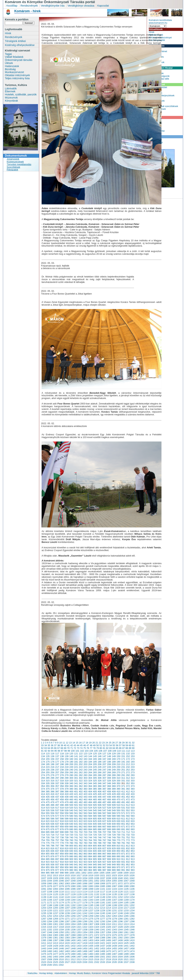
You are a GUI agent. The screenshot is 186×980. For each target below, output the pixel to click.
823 (85, 848)
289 (114, 775)
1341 (102, 930)
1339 (91, 930)
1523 (44, 962)
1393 (126, 938)
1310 (108, 924)
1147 (91, 897)
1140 (49, 897)
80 (101, 748)
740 (71, 837)
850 (119, 851)
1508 (49, 959)
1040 (120, 878)
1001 (78, 873)
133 (133, 754)
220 (71, 767)
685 (95, 829)
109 (114, 751)
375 (48, 789)
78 (94, 748)
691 (123, 829)
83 (110, 748)
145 (95, 756)
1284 (49, 921)
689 (114, 829)
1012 (49, 875)
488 (109, 802)
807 (104, 846)
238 (62, 770)
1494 (61, 957)
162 (81, 759)
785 (95, 843)
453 (133, 797)
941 (76, 865)
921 (76, 862)
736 (52, 837)
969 (114, 867)
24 (107, 743)
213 (133, 764)
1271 (67, 919)
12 (67, 743)
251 (123, 770)
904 (90, 859)
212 (128, 764)
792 (128, 843)
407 (104, 792)
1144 (73, 897)
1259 (91, 916)
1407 (114, 940)
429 (114, 794)
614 (43, 821)
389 (114, 789)
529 (114, 808)
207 (104, 764)
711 (123, 832)
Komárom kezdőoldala (160, 20)
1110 (61, 892)
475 (48, 802)
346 (100, 783)
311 (123, 778)
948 (109, 865)
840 (71, 851)
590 (119, 816)
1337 (79, 930)
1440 (120, 946)
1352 (73, 932)
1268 (49, 919)
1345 (126, 930)
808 (109, 846)
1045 (55, 881)
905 (95, 859)
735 (48, 837)
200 (71, 764)
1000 (72, 873)
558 (62, 813)
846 (100, 851)
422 (81, 794)
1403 (91, 940)
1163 (91, 900)
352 (128, 783)
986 (100, 870)
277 (57, 775)
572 (128, 813)
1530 (85, 962)
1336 (73, 930)
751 (123, 837)
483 (85, 802)
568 (109, 813)
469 (114, 799)
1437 (102, 946)
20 (94, 743)
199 (67, 764)
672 (128, 827)
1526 (61, 962)
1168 (120, 900)
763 (85, 840)
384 (90, 789)
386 (100, 789)
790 (119, 843)
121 (76, 754)
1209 (79, 908)
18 (87, 743)
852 (128, 851)
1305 (79, 924)
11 (64, 743)
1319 (67, 927)
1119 (114, 892)
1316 (49, 927)
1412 (49, 943)
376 (52, 789)
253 (133, 770)
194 (43, 764)
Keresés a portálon (17, 19)
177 (57, 762)
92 (46, 751)
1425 (126, 943)
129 (114, 754)
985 (95, 870)
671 (123, 827)
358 (62, 786)
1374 (108, 935)
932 (128, 862)
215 (48, 767)
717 (57, 835)
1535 (114, 962)
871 (123, 854)
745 (95, 837)
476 (52, 802)
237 (57, 770)
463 (85, 799)
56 (117, 745)
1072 (120, 883)
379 (67, 789)
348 (109, 783)
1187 (44, 905)
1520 (120, 959)
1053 (102, 881)
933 (133, 862)
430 (119, 794)
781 (76, 843)
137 (57, 756)
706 (100, 832)
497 (57, 805)
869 (114, 854)
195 (48, 764)
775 (48, 843)
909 (114, 859)
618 (62, 821)
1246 (108, 913)
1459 (44, 951)
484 (90, 802)
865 (95, 854)
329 (114, 781)
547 (104, 810)
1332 (49, 930)
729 (114, 835)
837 (57, 851)
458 (62, 799)
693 (133, 829)
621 (76, 821)
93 (49, 751)
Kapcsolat (103, 6)
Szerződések (13, 167)
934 (43, 865)
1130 (85, 894)
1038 (108, 878)
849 (114, 851)
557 (57, 813)
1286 (61, 921)
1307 (91, 924)
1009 (126, 873)
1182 (108, 903)
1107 (44, 892)
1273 (79, 919)
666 (100, 827)
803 (85, 846)
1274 (85, 919)
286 (100, 775)
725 (95, 835)
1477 (55, 954)
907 (104, 859)
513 (133, 805)
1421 (102, 943)
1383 (67, 938)
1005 (102, 873)
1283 (44, 921)
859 (67, 854)
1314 (132, 924)
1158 (61, 900)
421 (76, 794)
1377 (126, 935)
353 (133, 783)
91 (42, 751)
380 (71, 789)
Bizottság (10, 69)
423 (85, 794)
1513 (79, 959)
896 (52, 859)
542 (81, 810)
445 (95, 797)
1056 (120, 881)
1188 (49, 905)
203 (85, 764)
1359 (114, 932)
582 (81, 816)
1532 (97, 962)
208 (109, 764)
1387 (91, 938)
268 (109, 772)
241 (76, 770)
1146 (85, 897)
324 (90, 781)
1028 (49, 878)
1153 (126, 897)
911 (123, 859)
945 (95, 865)
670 (119, 827)
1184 (120, 903)
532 (128, 808)
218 (62, 767)
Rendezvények (29, 6)
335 (48, 783)
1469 (102, 951)
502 (81, 805)
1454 (108, 948)
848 (109, 851)
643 (85, 824)
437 (57, 797)
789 (114, 843)
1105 (126, 889)
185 (95, 762)
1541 (55, 965)
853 (133, 851)
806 (100, 846)
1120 (120, 892)
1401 (79, 940)
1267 (44, 919)
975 (48, 870)
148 (109, 756)
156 (52, 759)
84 (114, 748)
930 (119, 862)
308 (109, 778)
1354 (85, 932)
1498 (85, 957)
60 (130, 745)
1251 (44, 916)
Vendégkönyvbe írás (53, 6)
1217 (126, 908)
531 (123, 808)
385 (95, 789)
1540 (49, 965)
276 (52, 775)
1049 (79, 881)
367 (104, 786)
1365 (55, 935)
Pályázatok (12, 170)
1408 (120, 940)
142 (81, 756)
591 (123, 816)
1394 (132, 938)
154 (43, 759)
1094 (61, 889)
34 (46, 745)
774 (43, 843)
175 (48, 762)
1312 (120, 924)
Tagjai (8, 54)
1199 (114, 905)
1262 (108, 916)
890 (119, 856)
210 (119, 764)
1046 (61, 881)
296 (52, 778)
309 (114, 778)
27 (117, 743)
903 (85, 859)
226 (100, 767)
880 (71, 856)
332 (128, 781)
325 (95, 781)
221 (76, 767)
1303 (67, 924)
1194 (85, 905)
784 (90, 843)
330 (119, 781)
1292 (97, 921)
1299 (44, 924)
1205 (55, 908)
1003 (90, 873)
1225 (79, 911)
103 (87, 751)
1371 (91, 935)
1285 (55, 921)
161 (76, 759)
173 (133, 759)
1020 (97, 875)
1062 (61, 883)
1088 (120, 886)
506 (100, 805)
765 (95, 840)
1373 (102, 935)
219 (67, 767)
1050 (85, 881)
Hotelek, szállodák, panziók (21, 94)
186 (100, 762)
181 (76, 762)
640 (71, 824)
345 (95, 783)
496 (52, 805)
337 (57, 783)
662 (81, 827)
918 (62, 862)
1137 (126, 894)
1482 (85, 954)
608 (109, 819)
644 (90, 824)
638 (62, 824)
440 (71, 797)
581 (76, 816)
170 (119, 759)
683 (85, 829)
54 (110, 745)
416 (52, 794)
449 (114, 797)
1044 (49, 881)
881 (76, 856)
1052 (97, 881)
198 (62, 764)
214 (43, 767)
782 (81, 843)
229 (114, 767)
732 (128, 835)
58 (124, 745)
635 (48, 824)
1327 (114, 927)
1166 (108, 900)
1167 (114, 900)
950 (119, 865)
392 (128, 789)
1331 (44, 930)
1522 (132, 959)
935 (48, 865)
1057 (126, 881)
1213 (102, 908)
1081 (79, 886)
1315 (44, 927)
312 (128, 778)
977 (57, 870)
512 (128, 805)
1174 (61, 903)
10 (60, 743)
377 (57, 789)
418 (62, 794)
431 (123, 794)
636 (52, 824)
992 (128, 870)
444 (90, 797)
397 (57, 792)
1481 (79, 954)
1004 (96, 873)
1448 (73, 948)
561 (76, 813)
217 (57, 767)
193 (133, 762)
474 (43, 802)
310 (119, 778)
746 (100, 837)
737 (57, 837)
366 (100, 786)
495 (48, 805)
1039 (114, 878)
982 (81, 870)
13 (70, 743)
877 (57, 856)
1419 (91, 943)
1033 (79, 878)
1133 (102, 894)
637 (57, 824)
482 (81, 802)
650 (119, 824)
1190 (61, 905)
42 (72, 745)
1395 (44, 940)
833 (133, 848)
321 (76, 781)
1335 (67, 930)
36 (52, 745)
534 (43, 810)
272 (128, 772)
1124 (49, 894)
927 (104, 862)
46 (84, 745)
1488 (120, 954)
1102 (108, 889)
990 (119, 870)
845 (95, 851)
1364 (49, 935)
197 (57, 764)
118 (62, 754)
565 (95, 813)
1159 (67, 900)
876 (52, 856)
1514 (85, 959)
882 (81, 856)
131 (123, 754)
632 (128, 821)
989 (114, 870)
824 (90, 848)
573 (133, 813)
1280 (120, 919)
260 (71, 772)
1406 (108, 940)
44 (78, 745)
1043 (44, 881)
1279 (114, 919)
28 (120, 743)
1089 (126, 886)
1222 (61, 911)
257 (57, 772)
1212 (97, 908)
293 (133, 775)
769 (114, 840)
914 (43, 862)
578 (62, 816)
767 (104, 840)
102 (82, 751)
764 (90, 840)
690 (119, 829)
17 (84, 743)
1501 (102, 957)
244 (90, 770)
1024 (120, 875)
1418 (85, 943)
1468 (97, 951)
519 (67, 808)
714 (43, 835)
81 (104, 748)
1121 (126, 892)
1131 (91, 894)
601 (76, 819)
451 (123, 797)
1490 (132, 954)
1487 (114, 954)
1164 (97, 900)
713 (133, 832)
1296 (120, 921)
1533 (102, 962)
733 (133, 835)
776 (52, 843)
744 (90, 837)
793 (133, 843)
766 (100, 840)
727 (104, 835)
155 (48, 759)
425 (95, 794)
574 (43, 816)
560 (71, 813)
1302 (61, 924)
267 (104, 772)
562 (81, 813)
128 (109, 754)
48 (91, 745)
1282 (132, 919)
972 (128, 867)
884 (90, 856)
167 (104, 759)
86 (120, 748)
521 (76, 808)
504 (90, 805)
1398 (61, 940)
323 (85, 781)
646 (100, 824)
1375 (114, 935)
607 (104, 819)
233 (133, 767)
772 (128, 840)
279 (67, 775)
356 (52, 786)
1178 (85, 903)
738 (62, 837)
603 (85, 819)
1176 (73, 903)
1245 (102, 913)
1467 (91, 951)
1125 (55, 894)
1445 (55, 948)
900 (71, 859)
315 (48, 781)
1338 (85, 930)
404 (90, 792)
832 (128, 848)
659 (67, 827)
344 (90, 783)
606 (100, 819)
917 (57, 862)
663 (85, 827)
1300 (49, 924)
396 (52, 792)
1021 (102, 875)
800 (71, 846)
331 (123, 781)
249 (114, 770)
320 (71, 781)
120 (71, 754)
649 (114, 824)
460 (71, 799)
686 (100, 829)
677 (57, 829)
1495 (67, 957)
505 (95, 805)
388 (109, 789)
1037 (102, 878)
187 (104, 762)
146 (100, 756)
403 (85, 792)
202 (81, 764)
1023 (114, 875)
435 (48, 797)
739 (67, 837)
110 (119, 751)
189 (114, 762)
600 (71, 819)
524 (90, 808)
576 (52, 816)
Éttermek (10, 91)
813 (133, 846)
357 (57, 786)
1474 (132, 951)
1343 (114, 930)
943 (85, 865)
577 (57, 816)
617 (57, 821)
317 (57, 781)
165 (95, 759)
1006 (108, 873)
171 (123, 759)
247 (104, 770)
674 (43, 829)
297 (57, 778)
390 (119, 789)
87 (124, 748)
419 (67, 794)
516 (52, 808)
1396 (49, 940)
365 (95, 786)
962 (81, 867)
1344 (120, 930)
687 (104, 829)
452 (128, 797)
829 (114, 848)
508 (109, 805)
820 (71, 848)
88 (127, 748)
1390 (108, 938)
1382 (61, 938)
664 (90, 827)
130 (119, 754)
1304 (73, 924)
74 (81, 748)
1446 (61, 948)
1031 (67, 878)
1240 (73, 913)
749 (114, 837)
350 (119, 783)
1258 (85, 916)
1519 (114, 959)
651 (123, 824)
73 (78, 748)
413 (133, 792)
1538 (132, 962)
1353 (79, 932)
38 (58, 745)
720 (71, 835)
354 (43, 786)
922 (81, 862)
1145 (79, 897)
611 (123, 819)
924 (90, 862)
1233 (126, 911)
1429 (55, 946)
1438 (108, 946)
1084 (97, 886)
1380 (49, 938)
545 (95, 810)
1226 (85, 911)
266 (100, 772)
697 (57, 832)
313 (133, 778)
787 (104, 843)
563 (85, 813)
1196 (97, 905)
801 (76, 846)
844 (90, 851)
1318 (61, 927)
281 (76, 775)
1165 (102, 900)
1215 (114, 908)
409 (114, 792)
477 (57, 802)
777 (57, 843)
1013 (55, 875)
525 (95, 808)
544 (90, 810)
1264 (120, 916)
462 (81, 799)
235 (48, 770)
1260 (97, 916)
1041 (126, 878)
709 (114, 832)
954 (43, 867)
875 (48, 856)
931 (123, 862)
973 (133, 867)
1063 (67, 883)
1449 (79, 948)
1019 (91, 875)
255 (48, 772)
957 (57, 867)
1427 (44, 946)
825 (95, 848)
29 (123, 743)
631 (123, 821)
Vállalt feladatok (14, 57)
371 (123, 786)
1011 (44, 875)
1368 (73, 935)
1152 (120, 897)
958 (62, 867)
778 (62, 843)
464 (90, 799)
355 (48, 786)
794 (43, 846)
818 (62, 848)
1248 (120, 913)
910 (119, 859)
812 (128, 846)
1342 (108, 930)
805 (95, 846)
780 (71, 843)
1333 (55, 930)
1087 (114, 886)
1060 (49, 883)
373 (133, 786)
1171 (44, 903)
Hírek (8, 33)
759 (67, 840)
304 (90, 778)
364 (90, 786)
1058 (132, 881)
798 (62, 846)
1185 (126, 903)
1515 (91, 959)
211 (123, 764)
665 (95, 827)
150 (119, 756)
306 (100, 778)
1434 (85, 946)
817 (57, 848)
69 (65, 748)
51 (101, 745)
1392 (120, 938)
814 (43, 848)
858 (62, 854)
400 (71, 792)
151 (123, 756)
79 (98, 748)
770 (119, 840)
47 (88, 745)
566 (100, 813)
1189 (55, 905)
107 (105, 751)
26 (113, 743)
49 (94, 745)
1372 (97, 935)
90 (133, 748)
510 (119, 805)
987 (104, 870)
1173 (55, 903)
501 (76, 805)
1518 (108, 959)
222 (81, 767)
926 (100, 862)
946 (100, 865)
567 (104, 813)
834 (43, 851)
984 (90, 870)
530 (119, 808)
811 (123, 846)
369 (114, 786)
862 (81, 854)
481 (76, 802)
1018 (85, 875)
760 (71, 840)
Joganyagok (13, 159)
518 (62, 808)
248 (109, 770)
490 (119, 802)
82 (107, 748)
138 (62, 756)
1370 (85, 935)
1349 (55, 932)
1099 (91, 889)
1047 (67, 881)
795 (48, 846)
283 (85, 775)
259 (67, 772)
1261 (102, 916)
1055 (114, 881)
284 (90, 775)
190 (119, 762)
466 (100, 799)
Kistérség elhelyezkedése (20, 45)
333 (133, 781)
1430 (61, 946)
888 (109, 856)
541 (76, 810)
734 (43, 837)
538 (62, 810)
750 (119, 837)
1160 (73, 900)
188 (109, 762)
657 (57, 827)
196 (52, 764)
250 (119, 770)
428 (109, 794)
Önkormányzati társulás (19, 60)
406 (100, 792)
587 (104, 816)
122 (81, 754)
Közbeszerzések (15, 162)
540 (71, 810)
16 (80, 743)
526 (100, 808)
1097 (79, 889)
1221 (55, 911)
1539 (44, 965)
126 (100, 754)
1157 (55, 900)
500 (71, 805)
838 (62, 851)
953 (133, 865)
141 (76, 756)
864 (90, 854)
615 (48, 821)
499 (67, 805)
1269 (55, 919)
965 (95, 867)
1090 (132, 886)
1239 (67, 913)
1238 (61, 913)
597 (57, 819)
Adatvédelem (61, 973)
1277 (102, 919)
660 (71, 827)
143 (85, 756)
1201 (126, 905)
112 (128, 751)
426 (100, 794)
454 (43, 799)
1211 (91, 908)
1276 (97, 919)
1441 (126, 946)
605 (95, 819)
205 (95, 764)
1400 (73, 940)
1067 (91, 883)
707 (104, 832)
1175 (67, 903)
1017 (79, 875)
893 (133, 856)
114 (43, 754)
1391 (114, 938)
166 (100, 759)
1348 (49, 932)
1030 (61, 878)
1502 (108, 957)
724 (90, 835)
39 (62, 745)
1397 (55, 940)
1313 (126, 924)
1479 (67, 954)
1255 (67, 916)
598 (62, 819)
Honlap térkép (46, 973)
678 (62, 829)
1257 (79, 916)
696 (52, 832)
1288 (73, 921)
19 (90, 743)
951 (123, 865)
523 (85, 808)
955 (48, 867)
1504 (120, 957)
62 (42, 748)
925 (95, 862)
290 (119, 775)
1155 (44, 900)
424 (90, 794)
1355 (91, 932)
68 (62, 748)
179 (67, 762)
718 (62, 835)
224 (90, 767)
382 (81, 789)
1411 (44, 943)
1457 (126, 948)
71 (72, 748)
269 (114, 772)
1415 (67, 943)
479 (67, 802)
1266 (132, 916)
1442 (132, 946)
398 (62, 792)
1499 (91, 957)
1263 (114, 916)
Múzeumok (11, 98)
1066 (85, 883)
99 (69, 751)
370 (119, 786)
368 (109, 786)
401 (76, 792)
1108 (49, 892)
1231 (114, 911)
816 (52, 848)
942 (81, 865)
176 (52, 762)
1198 (108, 905)
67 (58, 748)
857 (57, 854)
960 (71, 867)
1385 (79, 938)
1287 (67, 921)
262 (81, 772)
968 (109, 867)
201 (76, 764)
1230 (108, 911)
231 (123, 767)
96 (59, 751)
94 (52, 751)
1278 (108, 919)
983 (85, 870)
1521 (126, 959)
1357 (102, 932)
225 (95, 767)
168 (109, 759)
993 (133, 870)
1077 (55, 886)
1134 (108, 894)
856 (52, 854)
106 (100, 751)
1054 (108, 881)
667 (104, 827)
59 (127, 745)
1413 (55, 943)
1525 (55, 962)
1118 (108, 892)
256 (52, 772)
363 (85, 786)
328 (109, 781)
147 (104, 756)
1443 (44, 948)
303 (85, 778)
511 (123, 805)
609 (114, 819)
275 (48, 775)
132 (128, 754)
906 (100, 859)
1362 (132, 932)
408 (109, 792)
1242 (85, 913)
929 (114, 862)
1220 (49, 911)
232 (128, 767)
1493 (55, 957)
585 (95, 816)
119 (67, 754)
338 (62, 783)
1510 (61, 959)
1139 (44, 897)
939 (67, 865)
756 (52, 840)
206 (100, 764)
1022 (108, 875)
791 (123, 843)
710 (119, 832)
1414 (61, 943)
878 (62, 856)
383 (85, 789)
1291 (91, 921)
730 (119, 835)
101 (77, 751)
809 (114, 846)
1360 (120, 932)
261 (76, 772)
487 (104, 802)
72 (75, 748)
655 (48, 827)
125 (95, 754)
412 (128, 792)
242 (81, 770)
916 (52, 862)
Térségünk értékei (15, 41)
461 (76, 799)
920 (71, 862)
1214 (108, 908)
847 (104, 851)
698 (62, 832)
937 (57, 865)
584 (90, 816)
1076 (49, 886)
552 (128, 810)
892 (128, 856)
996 (52, 873)
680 (71, 829)
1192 (73, 905)
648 (109, 824)
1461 (55, 951)
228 (109, 767)
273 (133, 772)
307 (104, 778)
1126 (61, 894)
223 (85, 767)
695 (48, 832)
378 (62, 789)
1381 (55, 938)
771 (123, 840)
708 (109, 832)
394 (43, 792)
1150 (108, 897)
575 (48, 816)
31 (130, 743)
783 (85, 843)
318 (62, 781)
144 (90, 756)
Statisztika (33, 973)
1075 (44, 886)
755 (48, 840)
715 (48, 835)
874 (43, 856)
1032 (73, 878)
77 (91, 748)
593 (133, 816)
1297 (126, 921)
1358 (108, 932)
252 (128, 770)
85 (117, 748)
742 (81, 837)
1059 (44, 883)
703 (85, 832)
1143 (67, 897)
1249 (126, 913)
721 (76, 835)
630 (119, 821)
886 (100, 856)
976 (52, 870)
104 (91, 751)
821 (76, 848)
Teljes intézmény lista (17, 78)
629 (114, 821)
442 (81, 797)
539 (67, 810)
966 (100, 867)
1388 (97, 938)
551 (123, 810)
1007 (114, 873)
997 (57, 873)
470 (119, 799)
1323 (91, 927)
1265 (126, 916)
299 (67, 778)
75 (84, 748)
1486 (108, 954)
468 (109, 799)
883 (85, 856)
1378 (132, 935)
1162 (85, 900)
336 (52, 783)
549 (114, 810)
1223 (67, 911)
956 (52, 867)
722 (81, 835)
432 (128, 794)
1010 (132, 873)
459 (67, 799)
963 (85, 867)
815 (48, 848)
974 (43, 870)
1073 (126, 883)
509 (114, 805)
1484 (97, 954)
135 (48, 756)
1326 (108, 927)
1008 (120, 873)
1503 (114, 957)
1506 (132, 957)
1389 (102, 938)
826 (100, 848)
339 (67, 783)
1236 (49, 913)
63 (46, 748)
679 (67, 829)
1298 (132, 921)
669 (114, 827)
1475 (44, 954)
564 (90, 813)
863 (85, 854)
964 (90, 867)
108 (110, 751)
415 (48, 794)
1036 (97, 878)
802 (81, 846)
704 (90, 832)
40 (65, 745)
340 (71, 783)
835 (48, 851)
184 (90, 762)
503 (85, 805)
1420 (97, 943)
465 (95, 799)
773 (133, 840)
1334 (61, 930)
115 (48, 754)
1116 (97, 892)
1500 (97, 957)
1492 (49, 957)
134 (43, 756)
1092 (49, 889)
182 (81, 762)
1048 (73, 881)
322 (81, 781)
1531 (91, 962)
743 (85, 837)
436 (52, 797)
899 (67, 859)
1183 (114, 903)
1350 (61, 932)
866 (100, 854)
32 (133, 743)
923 (85, 862)
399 (67, 792)
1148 (97, 897)
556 (52, 813)
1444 (49, 948)
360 (71, 786)
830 (119, 848)
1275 (91, 919)
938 (62, 865)
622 (81, 821)
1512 (73, 959)
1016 (73, 875)
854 (43, 854)
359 (67, 786)
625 (95, 821)
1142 (61, 897)
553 (133, 810)
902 (81, 859)
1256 (73, 916)
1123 (44, 894)
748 (109, 837)
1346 (132, 930)
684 (90, 829)
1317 (55, 927)
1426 (132, 943)
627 (104, 821)
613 (133, 819)
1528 (73, 962)
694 (43, 832)
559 (67, 813)
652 (128, 824)
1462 (61, 951)
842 (81, 851)
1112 (73, 892)
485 (95, 802)
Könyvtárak (11, 101)
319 (67, 781)
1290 (85, 921)
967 (104, 867)
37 (55, 745)
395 (48, 792)
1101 (102, 889)
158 (62, 759)
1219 (44, 911)
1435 (91, 946)
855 (48, 854)
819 (67, 848)
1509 (55, 959)
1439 (114, 946)
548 (109, 810)
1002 (84, 873)
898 (62, 859)
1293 (102, 921)
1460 (49, 951)
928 (109, 862)
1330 (132, 927)
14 (74, 743)
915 (48, 862)
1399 (67, 940)
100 (73, 751)
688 (109, 829)
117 (57, 754)
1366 (61, 935)
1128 (73, 894)
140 (71, 756)
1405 (102, 940)
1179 (91, 903)
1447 (67, 948)
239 (67, 770)
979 (67, 870)
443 (85, 797)
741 (76, 837)
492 (128, 802)
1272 (73, 919)
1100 (97, 889)
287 (104, 775)
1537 (126, 962)
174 (43, 762)
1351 (67, 932)
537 (57, 810)
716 (52, 835)
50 (98, 745)
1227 (91, 911)
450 (119, 797)
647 (104, 824)
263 (85, 772)
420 (71, 794)
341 (76, 783)
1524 (49, 962)
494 (43, 805)
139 (67, 756)
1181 (102, 903)
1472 (120, 951)
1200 (120, 905)
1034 (85, 878)
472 (128, 799)
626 (100, 821)
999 (67, 873)
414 (43, 794)
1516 (97, 959)
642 (81, 824)
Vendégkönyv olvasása (81, 6)
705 (95, 832)
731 (123, 835)
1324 (97, 927)
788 (109, 843)
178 (62, 762)
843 (85, 851)
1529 (79, 962)
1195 (91, 905)
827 (104, 848)
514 (43, 808)
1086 (108, 886)
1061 (55, 883)
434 (43, 797)
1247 (114, 913)
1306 (85, 924)
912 (128, 859)
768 (109, 840)
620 (71, 821)
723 (85, 835)
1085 (102, 886)
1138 (132, 894)
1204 (49, 908)
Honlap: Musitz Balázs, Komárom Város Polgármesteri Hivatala (99, 973)
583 (85, 816)
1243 (91, 913)
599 (67, 819)
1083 (91, 886)
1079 (67, 886)
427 (104, 794)
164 (90, 759)
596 (52, 819)
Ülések (9, 63)
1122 (132, 892)
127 (104, 754)
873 (133, 854)
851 (123, 851)
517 (57, 808)
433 (133, 794)
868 (109, 854)
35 (49, 745)
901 (76, 859)
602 (81, 819)
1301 (55, 924)
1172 (49, 903)
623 (85, 821)
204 (90, 764)
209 (114, 764)
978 (62, 870)
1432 (73, 946)
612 (128, 819)
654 (43, 827)
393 (133, 789)
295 (48, 778)
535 (48, 810)
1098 (85, 889)
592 (128, 816)
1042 (132, 878)
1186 (132, 903)
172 (128, 759)
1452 (97, 948)
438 (62, 797)
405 (95, 792)
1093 (55, 889)
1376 (120, 935)
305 (95, 778)
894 (43, 859)
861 (76, 854)
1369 (79, 935)
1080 (73, 886)
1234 (132, 911)
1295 (114, 921)
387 (104, 789)
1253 (55, 916)
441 (76, 797)
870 (119, 854)
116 (52, 754)
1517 (102, 959)
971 (123, 867)
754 (43, 840)
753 (133, 837)
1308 (97, 924)
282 (81, 775)
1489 (126, 954)
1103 (114, 889)
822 (81, 848)
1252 (49, 916)
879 (67, 856)
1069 (102, 883)
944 (90, 865)
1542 (61, 965)
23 (103, 743)
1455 (114, 948)
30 (127, 743)
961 (76, 867)
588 (109, 816)
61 (133, 745)
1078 (61, 886)
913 (133, 859)
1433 (79, 946)
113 (133, 751)
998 (62, 873)
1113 (79, 892)
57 (120, 745)
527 (104, 808)
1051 (91, 881)
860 (71, 854)
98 (66, 751)
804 (90, 846)
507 (104, 805)
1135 (114, 894)
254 (43, 772)
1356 (97, 932)
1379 (44, 938)
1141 (55, 897)
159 (67, 759)
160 (71, 759)
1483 (91, 954)
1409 (126, 940)
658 (62, 827)
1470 (108, 951)
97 (62, 751)
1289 (79, 921)
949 (114, 865)
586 (100, 816)
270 (119, 772)
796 (52, 846)
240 (71, 770)
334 (43, 783)
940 (71, 865)
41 (68, 745)
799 (67, 846)
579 (67, 816)
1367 (67, 935)
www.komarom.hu (158, 23)
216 (52, 767)
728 (109, 835)
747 (104, 837)
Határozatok (12, 66)
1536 (120, 962)
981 (76, 870)
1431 (67, 946)
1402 (85, 940)
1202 (132, 905)
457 (57, 799)
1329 (126, 927)
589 (114, 816)
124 (90, 754)
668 (109, 827)
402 (81, 792)
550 (119, 810)
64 (49, 748)
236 (52, 770)
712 (128, 832)
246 (100, 770)
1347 (44, 932)
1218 (132, 908)
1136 (120, 894)
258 (62, 772)
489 (114, 802)
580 (71, 816)
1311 (114, 924)
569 (114, 813)
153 (133, 756)
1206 (61, 908)
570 (119, 813)
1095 (67, 889)
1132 (97, 894)
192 (128, 762)
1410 (132, 940)
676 (52, 829)
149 (114, 756)
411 (123, 792)
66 (55, 748)
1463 (67, 951)
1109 (55, 892)
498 (62, 805)
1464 (73, 951)
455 (48, 799)
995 (48, 873)
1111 (67, 892)
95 (56, 751)
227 (104, 767)
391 (123, 789)
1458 (132, 948)
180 (71, 762)
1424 (120, 943)
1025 (126, 875)
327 (104, 781)
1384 (73, 938)
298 (62, 778)
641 (76, 824)
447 (104, 797)
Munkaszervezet (14, 72)
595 (48, 819)
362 (81, 786)
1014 (61, 875)
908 (109, 859)
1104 (120, 889)
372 (128, 786)
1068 (97, 883)
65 (52, 748)
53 (107, 745)
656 (52, 827)
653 (133, 824)
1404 (97, 940)
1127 (67, 894)
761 (76, 840)
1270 (61, 919)
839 (67, 851)
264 (90, 772)
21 (97, 743)
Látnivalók (11, 88)
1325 (102, 927)
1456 (120, 948)
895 (48, 859)
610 (119, 819)
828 (109, 848)
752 (128, 837)
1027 (44, 878)
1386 (85, 938)
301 (76, 778)
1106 (132, 889)
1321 (79, 927)
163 (85, 759)
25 (110, 743)
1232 (120, 911)
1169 (126, 900)
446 (100, 797)
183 (85, 762)
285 (95, 775)
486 (100, 802)
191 (123, 762)
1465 (79, 951)
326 (100, 781)
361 (76, 786)
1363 (44, 935)
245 (95, 770)
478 (62, 802)
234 (43, 770)
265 (95, 772)
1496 (73, 957)
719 (67, 835)
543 (85, 810)
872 (128, 854)
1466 (85, 951)
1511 (67, 959)
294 (43, 778)
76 (88, 748)
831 (123, 848)
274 (43, 775)
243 (85, 770)
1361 (126, 932)
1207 (67, 908)
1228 (97, 911)
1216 (120, 908)
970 (119, 867)
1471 (114, 951)
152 (128, 756)
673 (133, 827)
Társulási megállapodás (19, 164)
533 (133, 808)
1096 (73, 889)
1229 (102, 911)
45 (81, 745)
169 (114, 759)
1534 (108, 962)
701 (76, 832)
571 (123, 813)
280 (71, 775)
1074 (132, 883)
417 (57, 794)
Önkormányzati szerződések (163, 106)
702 (81, 832)
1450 (85, 948)
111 (123, 751)
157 (57, 759)
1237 (55, 913)
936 (52, 865)
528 (109, 808)
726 (100, 835)
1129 (79, 894)
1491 (44, 957)
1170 (132, 900)
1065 (79, 883)
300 (71, 778)
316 (52, 781)
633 (133, 821)
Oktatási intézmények (17, 75)
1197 (102, 905)
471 (123, 799)
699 (67, 832)
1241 (79, 913)
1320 (73, 927)
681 (76, 829)
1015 (67, 875)
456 (52, 799)
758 (62, 840)
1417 (79, 943)
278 (62, 775)
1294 (108, 921)
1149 (102, 897)
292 (128, 775)
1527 (67, 962)
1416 (73, 943)
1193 (79, 905)
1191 (67, 905)
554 (43, 813)
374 (43, 789)
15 (77, 743)
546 (100, 810)
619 (67, 821)
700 (71, 832)
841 (76, 851)
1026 (132, 875)
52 (104, 745)
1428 (49, 946)
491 (123, 802)
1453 (102, 948)
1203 (44, 908)
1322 (85, 927)
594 (43, 819)
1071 (114, 883)
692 (128, 829)
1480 (73, 954)
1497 (79, 957)
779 (67, 843)
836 (52, 851)
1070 (108, 883)
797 (57, 846)
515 (48, 808)
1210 (85, 908)
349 (114, 783)
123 (85, 754)
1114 (85, 892)
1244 (97, 913)
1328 (120, 927)
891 (123, 856)
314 (43, 781)
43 (75, 745)
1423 (114, 943)
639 (67, 824)
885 (95, 856)
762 (81, 840)
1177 (79, 903)
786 (100, 843)
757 (57, 840)
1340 (97, 930)
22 (100, 743)
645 (95, 824)
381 (76, 789)
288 (109, 775)
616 (52, 821)
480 (71, 802)
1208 (73, 908)
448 (109, 797)
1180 (97, 903)
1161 (79, 900)
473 (133, 799)
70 (68, 748)
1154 (132, 897)
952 (128, 865)
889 (114, 856)
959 (67, 867)
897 (57, 859)
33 (42, 745)
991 (123, 870)
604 (90, 819)
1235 (44, 913)
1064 (73, 883)
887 (104, 856)
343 (85, 783)
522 (81, 808)
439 (67, 797)
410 (119, 792)
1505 (126, 957)
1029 (55, 878)
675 (48, 829)
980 (71, 870)
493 (133, 802)
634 (43, 824)
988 (109, 870)
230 (119, 767)
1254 (61, 916)
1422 (108, 943)
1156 (49, 900)
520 (71, 808)
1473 (126, 951)
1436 (97, 946)
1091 (44, 889)
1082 (85, 886)
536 (52, 810)
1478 (61, 954)
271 (123, 772)
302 (81, 778)
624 (90, 821)
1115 (91, 892)
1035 (91, 878)
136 (52, 756)
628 (109, 821)
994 (43, 873)
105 (96, 751)
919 (67, 862)
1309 (102, 924)
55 (114, 745)
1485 (102, 954)
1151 (114, 897)
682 (81, 829)
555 (48, 813)
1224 (73, 911)
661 (76, 827)
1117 (102, 892)
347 (104, 783)
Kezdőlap (12, 6)
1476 (49, 954)
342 (81, 783)
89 (130, 748)
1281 (126, 919)
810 (119, 846)
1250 (132, 913)
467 (104, 799)
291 (123, 775)
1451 (91, 948)
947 (104, 865)
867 (104, 854)
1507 (44, 959)
